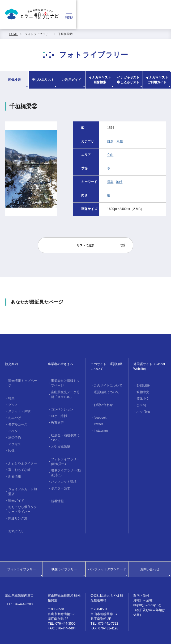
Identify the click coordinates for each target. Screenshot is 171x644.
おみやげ (14, 411)
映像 (11, 441)
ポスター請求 (59, 480)
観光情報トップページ (23, 380)
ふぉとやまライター (21, 453)
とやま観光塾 (59, 442)
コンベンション (61, 407)
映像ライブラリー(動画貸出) (64, 466)
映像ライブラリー (64, 554)
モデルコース (17, 417)
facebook (99, 416)
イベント (14, 423)
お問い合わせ (102, 404)
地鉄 (119, 182)
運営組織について (105, 391)
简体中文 (142, 397)
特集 (11, 393)
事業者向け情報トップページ (65, 383)
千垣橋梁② (65, 34)
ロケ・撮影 (58, 413)
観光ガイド (15, 488)
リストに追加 (85, 245)
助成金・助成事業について (65, 433)
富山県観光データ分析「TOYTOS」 (65, 393)
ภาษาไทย (142, 410)
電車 (110, 182)
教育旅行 (57, 419)
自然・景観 (115, 141)
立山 (110, 155)
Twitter (98, 422)
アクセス (14, 435)
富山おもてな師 (18, 459)
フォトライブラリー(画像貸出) (64, 456)
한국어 (141, 404)
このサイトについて (107, 385)
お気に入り (15, 516)
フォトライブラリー (38, 34)
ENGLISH (142, 385)
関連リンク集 (17, 504)
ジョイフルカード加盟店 (23, 480)
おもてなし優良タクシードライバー (23, 496)
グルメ (12, 399)
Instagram (100, 428)
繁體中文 (142, 391)
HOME (14, 34)
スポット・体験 (18, 405)
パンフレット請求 (62, 474)
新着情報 (14, 465)
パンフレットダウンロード (107, 554)
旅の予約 (14, 429)
